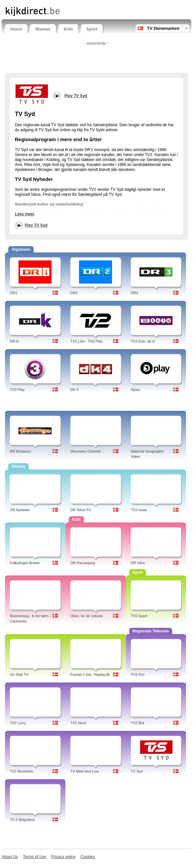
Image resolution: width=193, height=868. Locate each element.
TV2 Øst (137, 723)
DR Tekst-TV (81, 510)
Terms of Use (35, 857)
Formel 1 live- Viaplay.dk (90, 675)
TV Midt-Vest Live (85, 771)
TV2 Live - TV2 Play (87, 341)
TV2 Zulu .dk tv (143, 341)
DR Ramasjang (83, 563)
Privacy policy (63, 857)
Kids (68, 29)
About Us (10, 857)
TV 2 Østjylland (22, 820)
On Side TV (19, 675)
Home (16, 29)
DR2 (74, 293)
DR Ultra (138, 563)
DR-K (14, 341)
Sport (92, 29)
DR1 (14, 293)
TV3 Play (17, 390)
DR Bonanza (20, 451)
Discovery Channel (86, 451)
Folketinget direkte (25, 563)
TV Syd (137, 771)
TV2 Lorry (18, 723)
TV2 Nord (78, 723)
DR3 (135, 293)
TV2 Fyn (138, 675)
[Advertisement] (96, 58)
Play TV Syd (36, 225)
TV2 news (139, 510)
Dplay (135, 390)
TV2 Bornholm (21, 771)
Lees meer (25, 214)
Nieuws (43, 29)
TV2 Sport (139, 616)
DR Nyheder (20, 510)
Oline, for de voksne (87, 616)
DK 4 (74, 390)
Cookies (87, 857)
